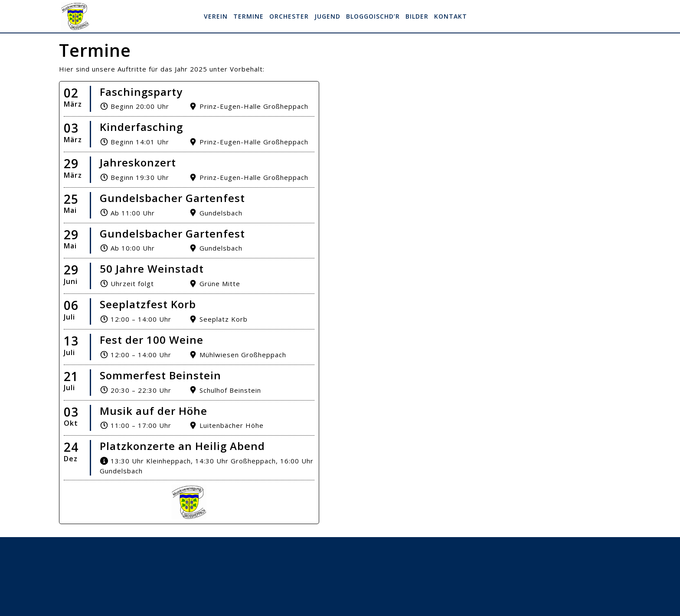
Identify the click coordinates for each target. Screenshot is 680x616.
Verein (216, 16)
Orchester (289, 16)
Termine (248, 16)
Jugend (327, 16)
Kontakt (451, 16)
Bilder (417, 16)
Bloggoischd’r (373, 16)
